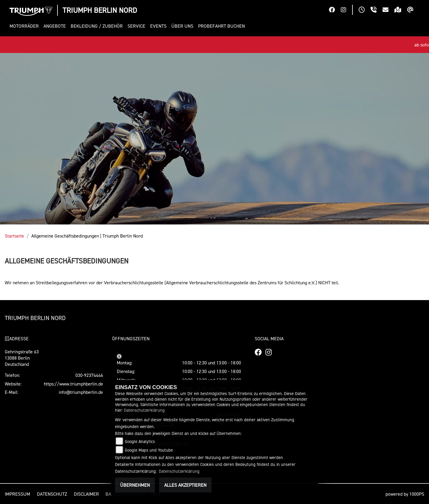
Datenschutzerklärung (144, 410)
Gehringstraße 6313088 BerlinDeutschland (22, 358)
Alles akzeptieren (185, 485)
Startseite (14, 236)
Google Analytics (140, 441)
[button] (25, 26)
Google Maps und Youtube (149, 450)
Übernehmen (135, 485)
